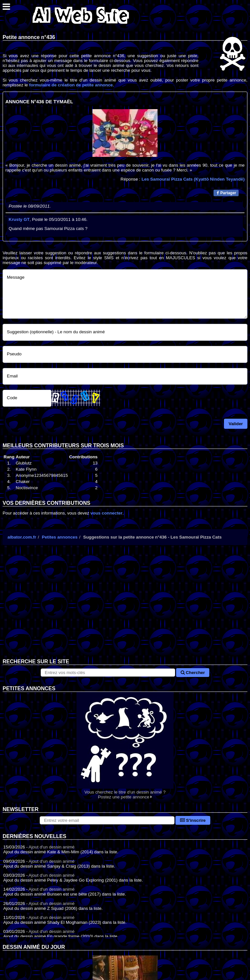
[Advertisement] (125, 607)
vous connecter (107, 513)
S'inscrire (193, 820)
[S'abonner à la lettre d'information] (107, 820)
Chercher (193, 673)
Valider (236, 424)
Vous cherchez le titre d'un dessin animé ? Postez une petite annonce (125, 746)
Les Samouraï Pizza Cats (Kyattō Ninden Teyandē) (193, 179)
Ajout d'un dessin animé (52, 847)
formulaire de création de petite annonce (71, 85)
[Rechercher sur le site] (108, 673)
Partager (226, 193)
